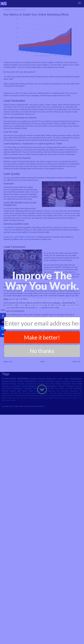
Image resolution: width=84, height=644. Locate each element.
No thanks (42, 154)
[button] (42, 84)
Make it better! (42, 140)
